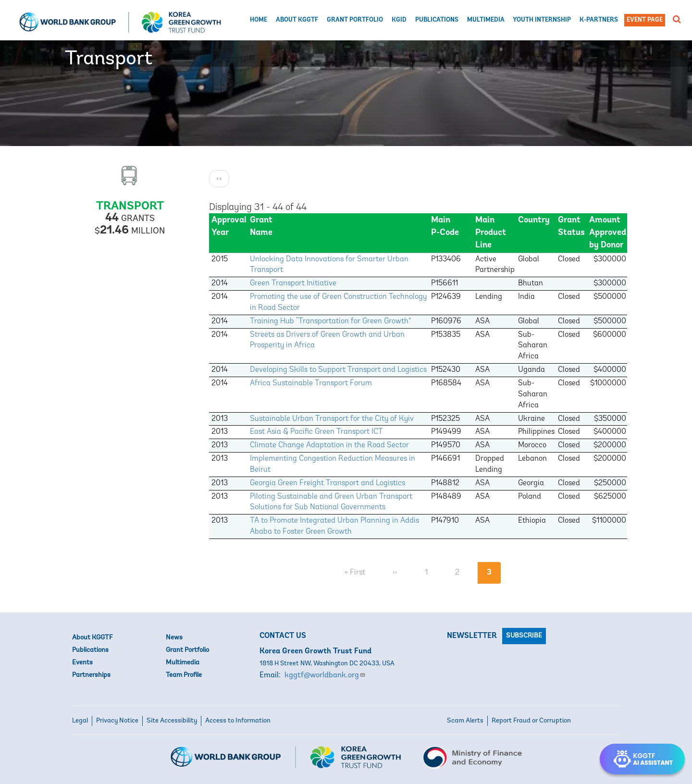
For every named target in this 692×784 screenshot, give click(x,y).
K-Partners (599, 20)
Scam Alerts (465, 721)
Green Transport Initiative (293, 283)
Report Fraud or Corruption (531, 721)
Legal (80, 721)
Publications (437, 20)
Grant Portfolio (355, 20)
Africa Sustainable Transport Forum (311, 383)
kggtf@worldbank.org (325, 675)
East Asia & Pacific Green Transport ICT (316, 432)
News (174, 638)
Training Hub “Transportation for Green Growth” (331, 321)
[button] (677, 19)
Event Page (645, 20)
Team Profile (184, 675)
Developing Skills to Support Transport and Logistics (338, 370)
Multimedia (486, 20)
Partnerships (91, 675)
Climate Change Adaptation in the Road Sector (329, 445)
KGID (399, 20)
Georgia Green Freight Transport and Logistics (327, 483)
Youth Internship (542, 20)
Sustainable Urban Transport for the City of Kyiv (332, 419)
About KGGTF (297, 20)
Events (82, 663)
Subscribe (524, 636)
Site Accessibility (172, 721)
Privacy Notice (117, 721)
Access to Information (238, 721)
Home (259, 20)
